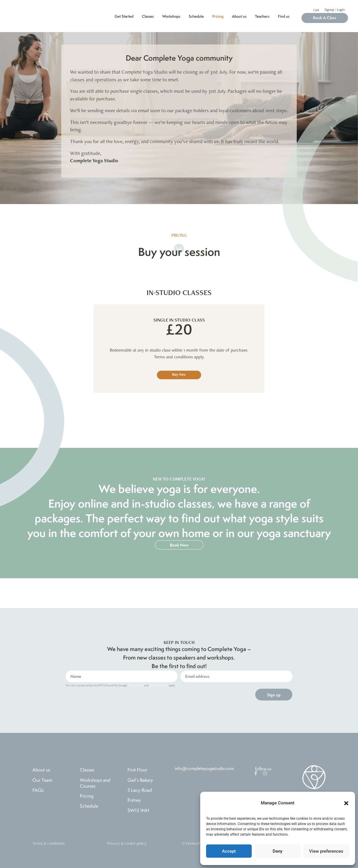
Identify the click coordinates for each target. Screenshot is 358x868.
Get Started (124, 16)
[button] (346, 803)
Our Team (42, 780)
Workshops (171, 16)
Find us (284, 16)
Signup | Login (335, 10)
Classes (148, 16)
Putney (134, 800)
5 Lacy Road (140, 790)
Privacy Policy (136, 685)
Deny (277, 851)
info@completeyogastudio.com (204, 768)
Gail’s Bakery (140, 780)
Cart (316, 10)
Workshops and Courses (95, 783)
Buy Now (179, 375)
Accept (229, 851)
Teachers (262, 16)
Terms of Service (159, 685)
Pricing (218, 16)
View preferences (326, 851)
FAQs (38, 790)
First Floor (137, 770)
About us (239, 16)
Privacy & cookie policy (127, 843)
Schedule (196, 16)
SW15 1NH (138, 810)
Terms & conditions (49, 843)
